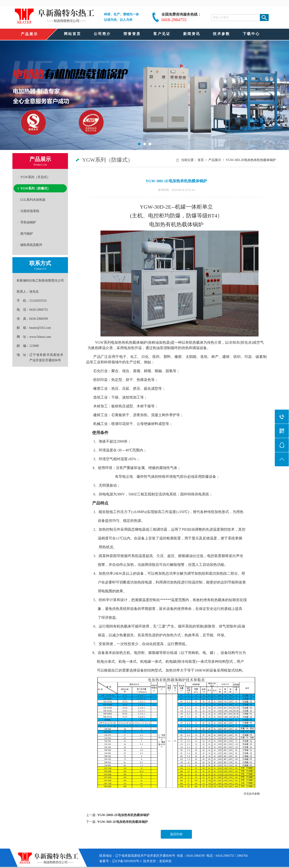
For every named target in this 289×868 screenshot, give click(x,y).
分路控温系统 (30, 211)
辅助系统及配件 (31, 245)
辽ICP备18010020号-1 (127, 861)
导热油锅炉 (28, 222)
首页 (201, 160)
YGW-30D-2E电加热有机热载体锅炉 (251, 160)
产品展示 (215, 160)
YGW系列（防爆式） (35, 188)
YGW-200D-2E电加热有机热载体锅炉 (123, 815)
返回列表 (176, 834)
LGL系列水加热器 (33, 200)
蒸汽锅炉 (27, 233)
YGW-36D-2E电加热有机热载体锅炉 (123, 822)
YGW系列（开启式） (35, 177)
